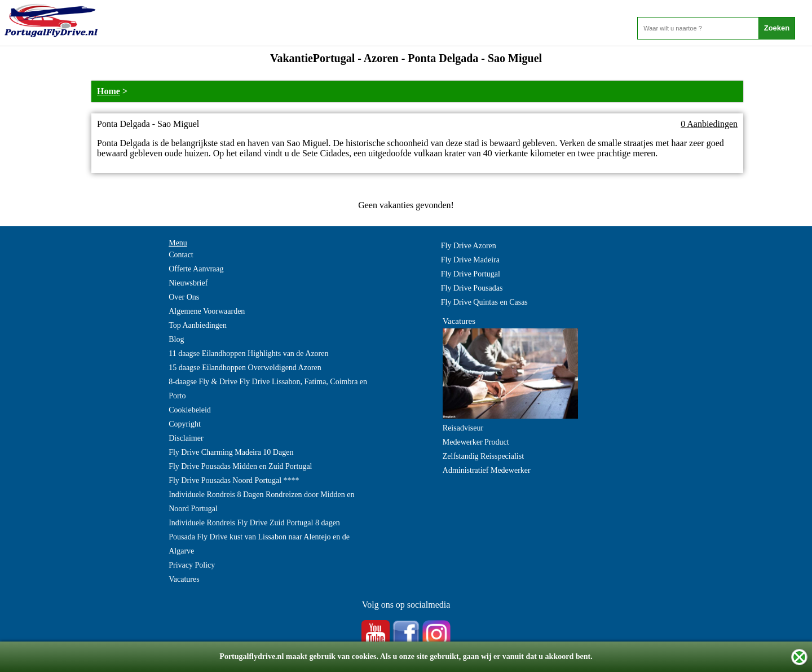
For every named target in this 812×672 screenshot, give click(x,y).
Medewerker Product (476, 442)
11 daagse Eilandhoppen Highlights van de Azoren (248, 353)
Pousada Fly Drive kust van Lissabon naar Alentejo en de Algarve (259, 544)
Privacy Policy (192, 565)
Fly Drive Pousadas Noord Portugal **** (234, 480)
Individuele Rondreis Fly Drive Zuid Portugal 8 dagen (254, 523)
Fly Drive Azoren (469, 246)
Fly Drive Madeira (470, 260)
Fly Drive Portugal (471, 274)
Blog (176, 339)
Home (109, 91)
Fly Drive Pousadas (472, 288)
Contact (181, 255)
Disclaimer (186, 438)
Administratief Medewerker (487, 470)
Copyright (185, 424)
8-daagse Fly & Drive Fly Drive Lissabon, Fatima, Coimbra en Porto (268, 389)
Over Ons (184, 297)
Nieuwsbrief (188, 283)
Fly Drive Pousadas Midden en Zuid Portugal (240, 466)
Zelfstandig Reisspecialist (483, 456)
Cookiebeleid (190, 410)
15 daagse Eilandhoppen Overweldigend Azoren (245, 368)
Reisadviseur (463, 428)
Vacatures (184, 579)
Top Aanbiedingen (198, 325)
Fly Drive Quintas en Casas (484, 302)
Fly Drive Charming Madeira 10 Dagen (231, 452)
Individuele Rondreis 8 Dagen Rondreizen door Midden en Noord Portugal (261, 502)
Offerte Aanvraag (196, 269)
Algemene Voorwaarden (207, 311)
